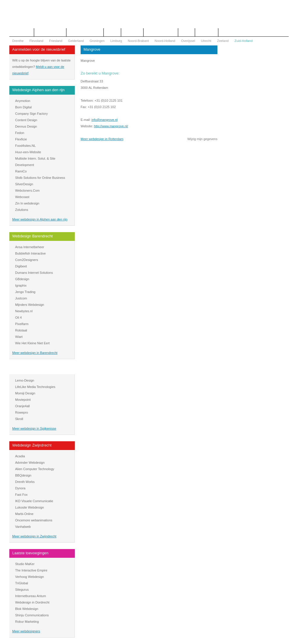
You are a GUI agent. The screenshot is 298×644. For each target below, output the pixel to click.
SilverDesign (24, 184)
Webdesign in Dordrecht (32, 602)
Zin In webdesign (27, 203)
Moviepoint (23, 400)
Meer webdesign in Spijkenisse (34, 428)
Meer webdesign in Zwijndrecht (34, 536)
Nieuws (187, 32)
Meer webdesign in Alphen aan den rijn (40, 219)
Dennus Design (26, 126)
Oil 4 (18, 317)
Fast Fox (21, 495)
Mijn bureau (206, 32)
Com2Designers (27, 260)
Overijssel (188, 41)
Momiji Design (25, 393)
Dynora (20, 488)
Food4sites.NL (25, 146)
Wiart (19, 337)
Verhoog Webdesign (30, 577)
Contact (112, 32)
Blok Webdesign (27, 609)
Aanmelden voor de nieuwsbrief (39, 49)
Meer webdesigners (26, 631)
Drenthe (18, 41)
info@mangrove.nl (104, 120)
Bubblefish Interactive (30, 253)
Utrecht (206, 41)
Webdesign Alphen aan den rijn (38, 90)
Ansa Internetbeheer (30, 247)
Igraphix (21, 285)
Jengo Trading (25, 292)
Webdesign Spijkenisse (32, 369)
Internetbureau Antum (31, 596)
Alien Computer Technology (35, 469)
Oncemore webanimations (34, 520)
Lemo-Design (25, 380)
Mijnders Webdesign (30, 305)
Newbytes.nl (24, 311)
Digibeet (21, 266)
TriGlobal (22, 583)
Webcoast (22, 197)
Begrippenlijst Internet (85, 32)
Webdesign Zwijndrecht (32, 445)
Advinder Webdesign (30, 463)
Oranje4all (22, 406)
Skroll (19, 419)
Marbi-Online (24, 514)
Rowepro (22, 412)
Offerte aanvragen (50, 32)
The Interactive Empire (31, 570)
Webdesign (132, 32)
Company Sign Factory (31, 114)
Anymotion (23, 101)
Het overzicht (22, 32)
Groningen (97, 41)
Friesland (56, 41)
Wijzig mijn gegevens (202, 139)
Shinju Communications (32, 615)
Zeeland (223, 41)
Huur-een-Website (28, 152)
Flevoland (36, 41)
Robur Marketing (27, 622)
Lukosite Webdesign (30, 507)
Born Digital (23, 107)
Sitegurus (22, 590)
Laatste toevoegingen (30, 553)
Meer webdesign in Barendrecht (35, 353)
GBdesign (22, 279)
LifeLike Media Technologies (35, 387)
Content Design (26, 120)
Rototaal (21, 330)
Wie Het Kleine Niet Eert (32, 343)
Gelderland (76, 41)
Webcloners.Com (27, 190)
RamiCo (21, 171)
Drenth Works (25, 482)
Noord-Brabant (138, 41)
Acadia (20, 456)
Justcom (21, 298)
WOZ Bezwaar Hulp (161, 32)
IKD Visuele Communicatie (34, 501)
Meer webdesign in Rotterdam (102, 139)
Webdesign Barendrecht (32, 236)
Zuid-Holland (244, 41)
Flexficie (21, 139)
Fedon (20, 133)
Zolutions (22, 210)
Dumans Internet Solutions (34, 273)
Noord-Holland (165, 41)
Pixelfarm (22, 324)
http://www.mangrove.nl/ (111, 126)
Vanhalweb (23, 527)
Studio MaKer (25, 564)
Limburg (116, 41)
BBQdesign (23, 475)
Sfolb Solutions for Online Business (40, 178)
